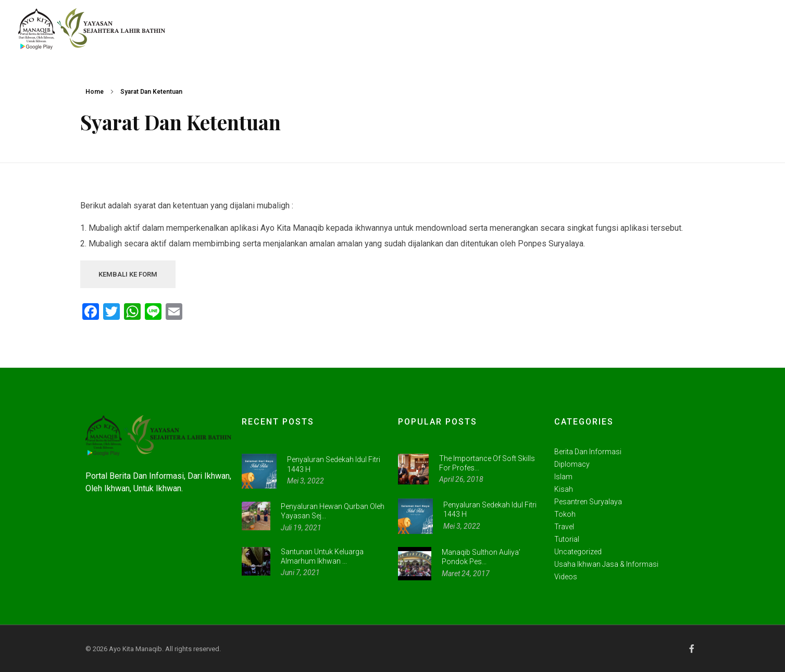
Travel (564, 527)
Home (95, 92)
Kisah (564, 489)
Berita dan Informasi (588, 452)
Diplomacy (572, 464)
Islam (563, 477)
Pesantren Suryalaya (588, 502)
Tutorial (567, 539)
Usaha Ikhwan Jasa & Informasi (606, 564)
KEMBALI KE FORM (128, 274)
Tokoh (565, 514)
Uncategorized (578, 552)
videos (566, 577)
